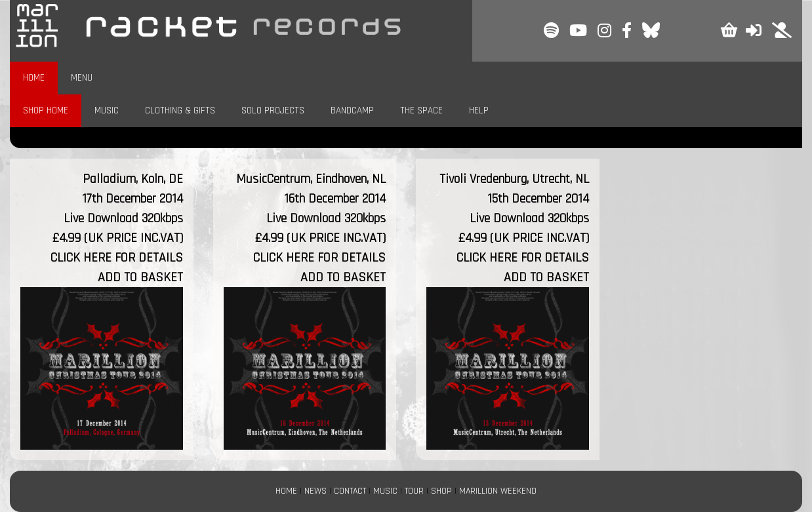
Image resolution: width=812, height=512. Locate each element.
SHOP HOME (46, 110)
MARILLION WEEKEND (498, 491)
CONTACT (350, 491)
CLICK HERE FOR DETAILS (117, 258)
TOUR (414, 491)
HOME (34, 78)
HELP (479, 110)
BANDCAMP (352, 110)
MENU (82, 78)
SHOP (441, 491)
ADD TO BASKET (140, 277)
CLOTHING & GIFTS (180, 110)
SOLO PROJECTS (273, 110)
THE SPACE (421, 110)
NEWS (315, 491)
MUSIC (107, 110)
